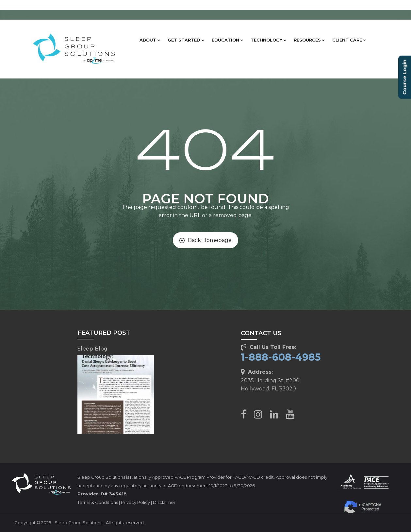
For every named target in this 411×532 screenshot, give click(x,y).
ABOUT (150, 40)
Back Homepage (206, 240)
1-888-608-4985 (281, 357)
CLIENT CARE (349, 40)
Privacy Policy (135, 502)
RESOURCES (309, 40)
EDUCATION (227, 40)
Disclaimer (164, 502)
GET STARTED (186, 40)
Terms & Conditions (98, 502)
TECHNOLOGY (268, 40)
